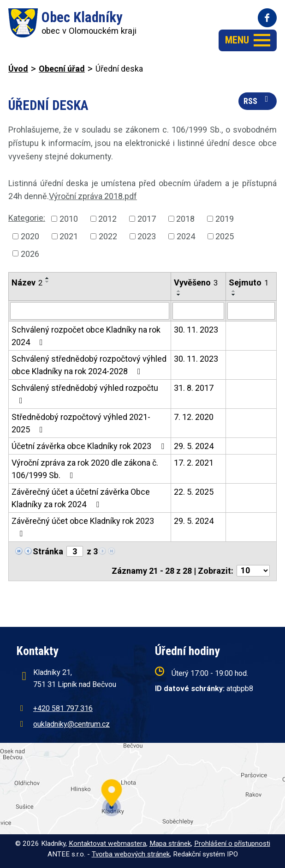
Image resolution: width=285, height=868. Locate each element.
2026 (30, 253)
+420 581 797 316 (63, 708)
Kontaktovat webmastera (107, 844)
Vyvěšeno (196, 282)
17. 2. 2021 (194, 463)
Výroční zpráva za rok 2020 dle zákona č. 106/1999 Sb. (85, 469)
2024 (186, 236)
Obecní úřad (62, 69)
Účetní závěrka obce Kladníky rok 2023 (90, 446)
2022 (108, 236)
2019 (225, 219)
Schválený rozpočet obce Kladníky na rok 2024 (86, 336)
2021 (69, 236)
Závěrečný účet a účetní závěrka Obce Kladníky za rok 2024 (81, 498)
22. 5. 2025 (194, 492)
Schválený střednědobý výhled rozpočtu (85, 394)
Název (27, 282)
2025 (225, 236)
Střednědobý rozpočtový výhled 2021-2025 (81, 423)
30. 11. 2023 (196, 330)
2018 (185, 219)
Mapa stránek (170, 844)
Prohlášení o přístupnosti (232, 844)
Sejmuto (249, 282)
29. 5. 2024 (194, 446)
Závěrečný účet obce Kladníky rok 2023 (83, 527)
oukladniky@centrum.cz (71, 724)
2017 (147, 219)
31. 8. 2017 (194, 388)
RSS (258, 100)
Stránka (48, 551)
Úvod (18, 69)
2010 (69, 219)
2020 (30, 236)
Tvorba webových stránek (131, 854)
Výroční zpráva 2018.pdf (93, 196)
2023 (147, 236)
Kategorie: (27, 218)
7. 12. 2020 (194, 417)
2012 (107, 219)
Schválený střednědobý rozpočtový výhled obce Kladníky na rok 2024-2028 (89, 365)
